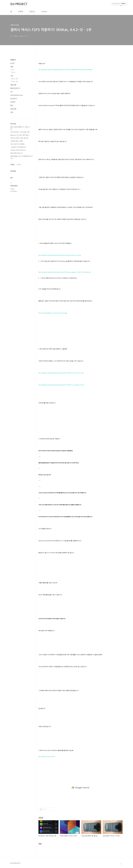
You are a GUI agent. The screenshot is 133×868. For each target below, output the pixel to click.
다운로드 (32, 11)
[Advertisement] (81, 787)
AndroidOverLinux (17, 95)
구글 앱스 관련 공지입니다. (18, 150)
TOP (121, 864)
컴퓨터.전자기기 (15, 88)
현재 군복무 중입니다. (17, 153)
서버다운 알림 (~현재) (17, 141)
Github (44, 11)
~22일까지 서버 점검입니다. (18, 147)
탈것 (12, 105)
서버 (12, 76)
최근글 (12, 164)
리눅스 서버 (15, 81)
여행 (12, 67)
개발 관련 (13, 85)
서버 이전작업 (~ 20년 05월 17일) (20, 132)
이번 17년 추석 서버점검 (17, 144)
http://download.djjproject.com (47, 313)
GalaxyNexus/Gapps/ (62, 313)
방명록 (21, 11)
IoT (12, 92)
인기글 (19, 164)
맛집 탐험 (13, 109)
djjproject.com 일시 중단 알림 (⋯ (20, 135)
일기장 (12, 63)
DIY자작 (13, 102)
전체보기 (13, 60)
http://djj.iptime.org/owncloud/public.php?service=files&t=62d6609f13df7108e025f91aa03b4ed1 (65, 70)
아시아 (13, 72)
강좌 (12, 112)
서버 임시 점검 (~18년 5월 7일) (19, 138)
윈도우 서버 (15, 79)
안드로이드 (14, 99)
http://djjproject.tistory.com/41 (47, 756)
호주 (13, 70)
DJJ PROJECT (19, 4)
